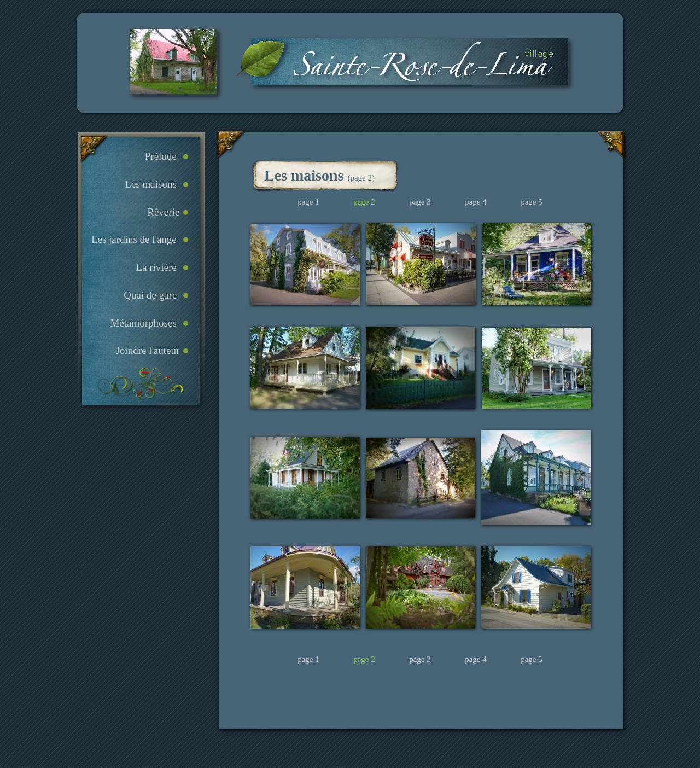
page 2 (364, 659)
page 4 (476, 659)
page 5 (532, 659)
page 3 (420, 659)
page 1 (308, 659)
